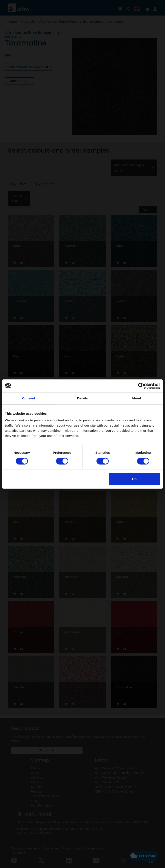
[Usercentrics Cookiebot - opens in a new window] (141, 386)
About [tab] (136, 398)
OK (135, 479)
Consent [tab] (29, 398)
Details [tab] (82, 398)
